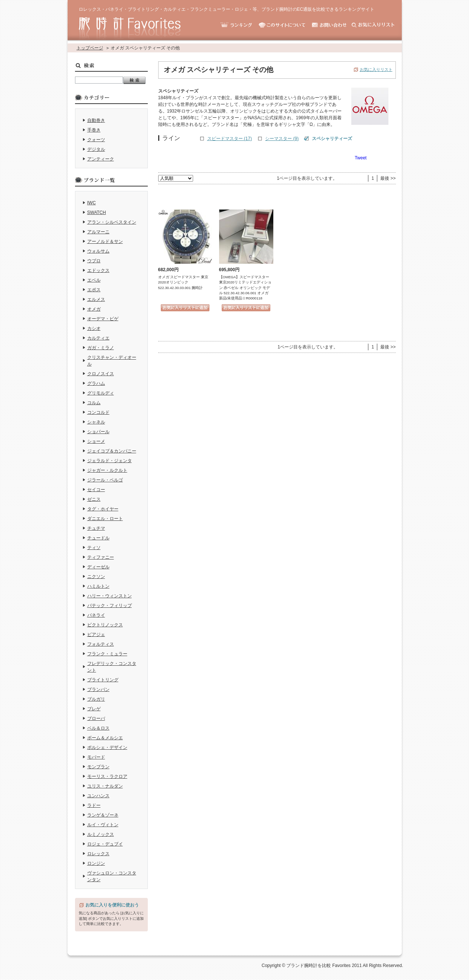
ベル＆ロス (98, 728)
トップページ (90, 48)
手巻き (94, 130)
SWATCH (97, 212)
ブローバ (96, 718)
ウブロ (94, 261)
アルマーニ (98, 232)
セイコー (96, 490)
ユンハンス (98, 796)
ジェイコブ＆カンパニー (112, 451)
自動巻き (96, 120)
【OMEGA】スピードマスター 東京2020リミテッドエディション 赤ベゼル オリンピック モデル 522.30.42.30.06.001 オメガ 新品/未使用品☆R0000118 (245, 288)
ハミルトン (98, 586)
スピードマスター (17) (230, 139)
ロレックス (98, 854)
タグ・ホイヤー (103, 509)
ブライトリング (103, 680)
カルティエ (98, 338)
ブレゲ (94, 709)
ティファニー (101, 557)
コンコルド (98, 412)
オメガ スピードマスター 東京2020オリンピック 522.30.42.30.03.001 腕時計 (183, 282)
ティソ (94, 548)
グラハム (96, 383)
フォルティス (101, 644)
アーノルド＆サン (105, 241)
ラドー (94, 805)
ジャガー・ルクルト (107, 470)
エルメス (96, 299)
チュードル (98, 538)
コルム (94, 403)
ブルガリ (96, 699)
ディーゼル (98, 567)
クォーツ (96, 140)
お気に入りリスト (376, 69)
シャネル (96, 422)
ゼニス (94, 499)
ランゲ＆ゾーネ (103, 815)
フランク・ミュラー (107, 654)
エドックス (98, 270)
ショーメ (96, 441)
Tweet (361, 158)
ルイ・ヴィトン (103, 825)
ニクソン (96, 577)
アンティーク (101, 159)
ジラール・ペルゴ (105, 480)
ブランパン (98, 689)
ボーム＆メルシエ (105, 738)
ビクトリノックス (105, 625)
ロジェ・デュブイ (105, 844)
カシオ (94, 328)
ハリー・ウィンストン (110, 596)
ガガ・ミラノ (101, 348)
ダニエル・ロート (105, 519)
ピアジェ (96, 635)
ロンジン (96, 863)
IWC (92, 203)
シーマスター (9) (282, 139)
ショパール (98, 432)
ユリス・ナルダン (105, 786)
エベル (94, 280)
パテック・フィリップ (110, 606)
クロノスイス (101, 374)
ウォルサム (98, 251)
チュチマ (96, 528)
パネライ (96, 615)
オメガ (94, 309)
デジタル (96, 149)
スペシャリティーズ (332, 139)
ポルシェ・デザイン (107, 747)
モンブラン (98, 767)
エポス (94, 290)
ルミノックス (101, 834)
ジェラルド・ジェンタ (110, 461)
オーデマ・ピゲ (103, 319)
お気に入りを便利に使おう (112, 905)
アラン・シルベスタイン (112, 222)
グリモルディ (101, 393)
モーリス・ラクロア (107, 776)
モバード (96, 757)
